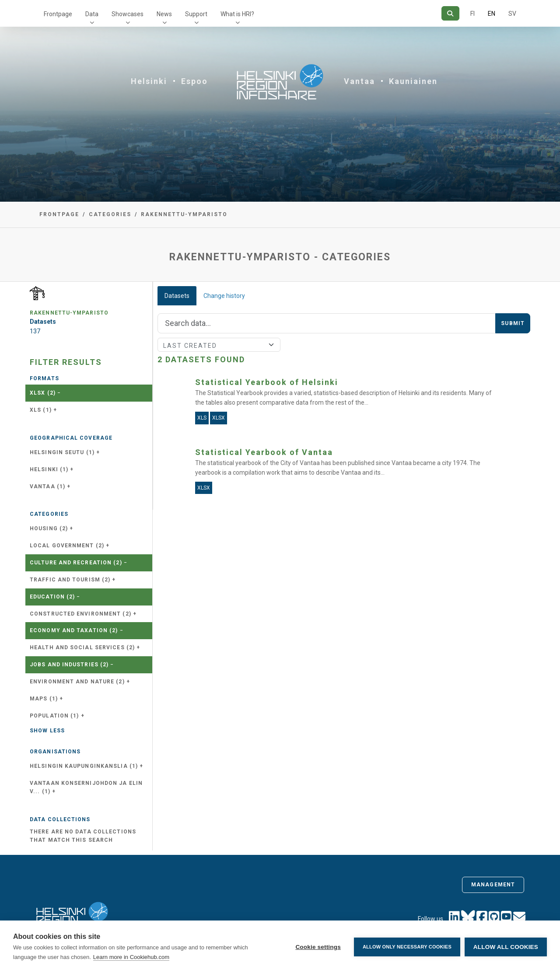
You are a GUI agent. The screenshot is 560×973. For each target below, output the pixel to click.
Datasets (177, 296)
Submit (513, 323)
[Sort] (219, 345)
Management (493, 885)
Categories (110, 214)
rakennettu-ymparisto (184, 214)
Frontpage (58, 14)
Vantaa (359, 81)
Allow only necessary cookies (407, 947)
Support (196, 14)
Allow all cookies (506, 947)
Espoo (194, 81)
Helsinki (149, 81)
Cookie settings (318, 947)
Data (92, 14)
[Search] (450, 13)
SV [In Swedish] (512, 14)
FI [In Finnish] (472, 14)
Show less (47, 731)
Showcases (128, 14)
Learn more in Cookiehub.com (131, 957)
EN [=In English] (492, 14)
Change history (224, 296)
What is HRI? (237, 14)
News (164, 14)
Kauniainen (413, 81)
